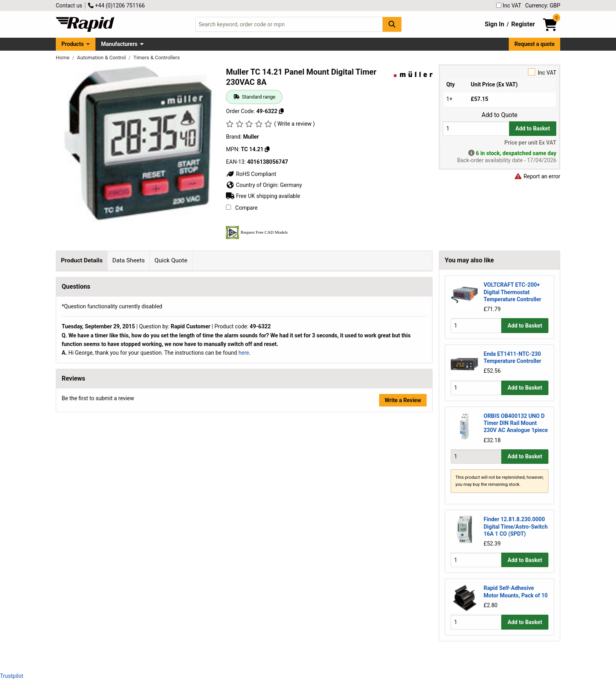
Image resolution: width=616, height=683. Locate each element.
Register (523, 24)
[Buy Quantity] (476, 129)
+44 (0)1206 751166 (116, 5)
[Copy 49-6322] (281, 111)
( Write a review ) (295, 124)
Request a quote (535, 44)
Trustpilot (12, 676)
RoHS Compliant (251, 174)
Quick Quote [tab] (171, 260)
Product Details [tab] (82, 260)
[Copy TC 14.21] (267, 149)
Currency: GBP (543, 5)
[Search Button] (392, 24)
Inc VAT (509, 5)
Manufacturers (119, 44)
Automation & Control (102, 58)
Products (72, 44)
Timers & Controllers (156, 58)
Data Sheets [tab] (129, 260)
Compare (242, 208)
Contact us (69, 5)
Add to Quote (500, 115)
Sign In (495, 24)
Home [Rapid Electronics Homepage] (63, 58)
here (244, 597)
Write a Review (403, 645)
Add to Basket (533, 128)
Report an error (537, 176)
